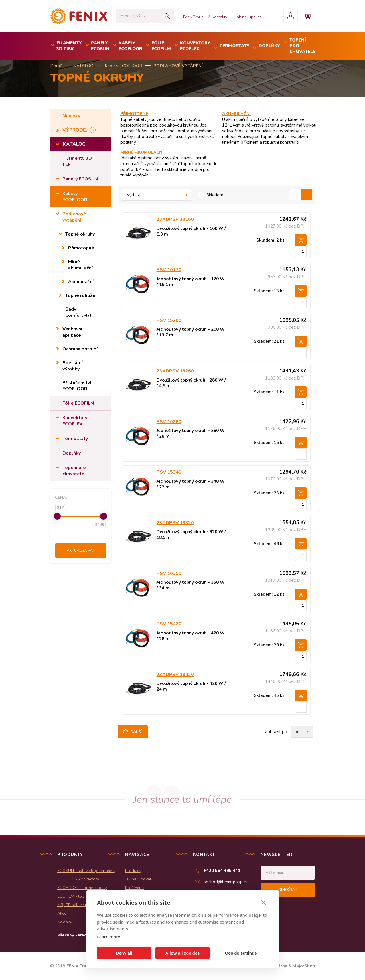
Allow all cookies (183, 953)
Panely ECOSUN (80, 179)
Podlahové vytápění (178, 66)
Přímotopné (81, 248)
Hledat (167, 16)
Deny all (124, 953)
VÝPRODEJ (76, 130)
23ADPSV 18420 (175, 675)
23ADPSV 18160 (175, 219)
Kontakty (220, 17)
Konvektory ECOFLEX (75, 421)
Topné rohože (80, 295)
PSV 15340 (169, 472)
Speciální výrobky (73, 366)
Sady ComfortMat (78, 312)
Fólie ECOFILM (78, 403)
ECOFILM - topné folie (78, 896)
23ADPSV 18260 (175, 371)
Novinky (72, 116)
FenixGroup (193, 17)
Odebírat (288, 890)
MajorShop (304, 966)
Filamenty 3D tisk (77, 161)
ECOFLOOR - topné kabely (82, 888)
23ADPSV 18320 (175, 523)
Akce (62, 913)
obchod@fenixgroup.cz (225, 882)
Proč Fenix (135, 888)
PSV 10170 (169, 270)
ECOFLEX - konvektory (78, 879)
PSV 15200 (169, 320)
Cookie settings (241, 953)
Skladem (215, 195)
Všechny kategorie (76, 935)
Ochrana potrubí (80, 349)
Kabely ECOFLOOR (123, 66)
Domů (56, 66)
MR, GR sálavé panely (77, 905)
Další (136, 732)
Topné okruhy (80, 234)
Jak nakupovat (248, 17)
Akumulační (81, 282)
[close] (264, 902)
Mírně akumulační (80, 265)
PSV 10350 (169, 573)
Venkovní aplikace (72, 332)
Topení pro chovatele (74, 471)
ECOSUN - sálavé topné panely (86, 871)
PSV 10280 (169, 422)
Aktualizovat (81, 551)
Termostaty (75, 439)
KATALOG (83, 66)
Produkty (133, 871)
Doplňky (72, 453)
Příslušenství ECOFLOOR (77, 386)
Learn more (109, 937)
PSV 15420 (169, 624)
